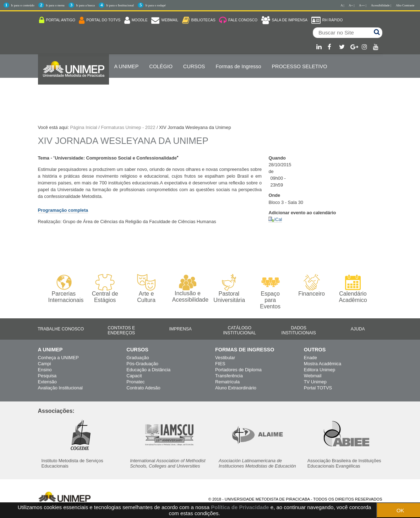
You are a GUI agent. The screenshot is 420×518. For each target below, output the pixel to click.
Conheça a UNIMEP (58, 358)
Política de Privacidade (240, 507)
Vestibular (225, 358)
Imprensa (180, 329)
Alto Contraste (405, 5)
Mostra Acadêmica (323, 364)
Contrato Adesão (143, 388)
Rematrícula (227, 382)
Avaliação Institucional (60, 388)
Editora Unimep (320, 370)
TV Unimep (315, 382)
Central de (105, 289)
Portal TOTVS (318, 388)
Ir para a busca (85, 5)
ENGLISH (126, 89)
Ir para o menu (55, 5)
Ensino (45, 370)
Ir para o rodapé (155, 5)
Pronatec (135, 382)
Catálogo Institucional (239, 330)
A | (342, 5)
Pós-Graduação (142, 364)
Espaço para (270, 292)
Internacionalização (73, 89)
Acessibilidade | (381, 5)
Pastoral (229, 289)
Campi (45, 364)
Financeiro (312, 285)
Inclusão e (188, 288)
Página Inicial (84, 127)
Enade (310, 358)
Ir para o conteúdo (23, 5)
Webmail (313, 376)
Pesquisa (47, 376)
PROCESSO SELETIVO (299, 66)
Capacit (134, 376)
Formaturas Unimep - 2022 (128, 127)
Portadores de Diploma (238, 370)
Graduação (138, 358)
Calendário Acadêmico (353, 288)
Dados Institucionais (299, 330)
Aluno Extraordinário (236, 388)
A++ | (363, 5)
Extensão (47, 382)
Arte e (146, 289)
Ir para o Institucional (120, 5)
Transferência (229, 376)
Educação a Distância (148, 370)
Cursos (194, 66)
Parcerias (64, 289)
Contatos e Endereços (121, 330)
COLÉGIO (161, 66)
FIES (220, 364)
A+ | (351, 5)
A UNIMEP (127, 66)
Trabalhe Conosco (61, 329)
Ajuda (358, 329)
